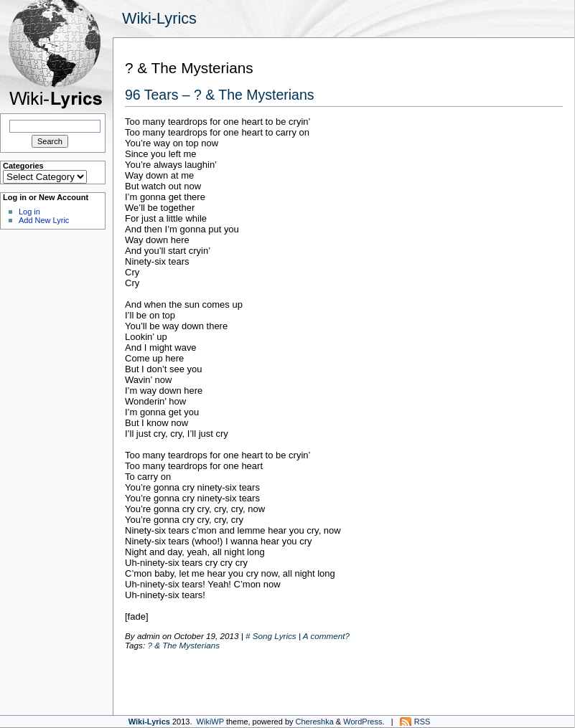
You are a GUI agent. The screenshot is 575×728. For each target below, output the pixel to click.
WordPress (363, 722)
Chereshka (315, 722)
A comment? (326, 636)
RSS (422, 722)
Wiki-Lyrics (159, 18)
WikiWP (210, 722)
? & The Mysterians (183, 645)
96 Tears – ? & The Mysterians (220, 95)
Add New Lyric (44, 220)
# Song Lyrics (271, 636)
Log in (29, 212)
